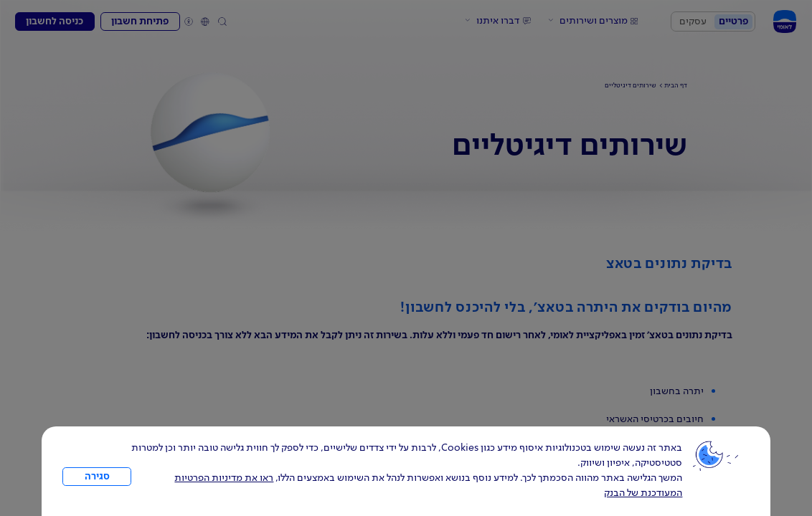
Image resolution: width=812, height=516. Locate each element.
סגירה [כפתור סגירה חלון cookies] (97, 477)
